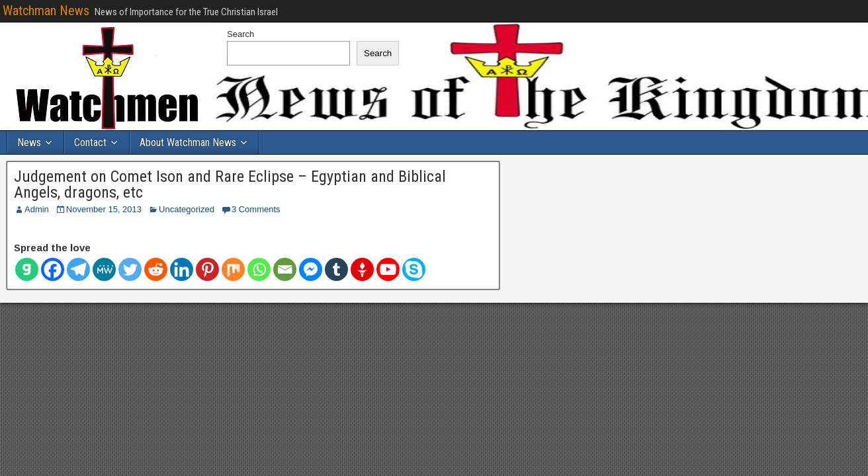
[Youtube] (388, 269)
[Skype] (414, 269)
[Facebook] (53, 269)
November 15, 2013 (104, 209)
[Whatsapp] (259, 269)
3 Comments (256, 209)
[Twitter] (130, 269)
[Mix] (233, 269)
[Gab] (27, 269)
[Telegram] (78, 269)
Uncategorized (187, 209)
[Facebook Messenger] (311, 269)
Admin (37, 209)
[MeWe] (104, 269)
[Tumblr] (336, 269)
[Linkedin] (182, 269)
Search (240, 34)
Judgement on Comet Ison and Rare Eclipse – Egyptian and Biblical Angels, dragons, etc (230, 184)
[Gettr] (362, 269)
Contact (90, 142)
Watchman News (46, 11)
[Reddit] (156, 269)
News (29, 142)
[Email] (285, 269)
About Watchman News (188, 142)
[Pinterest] (207, 269)
